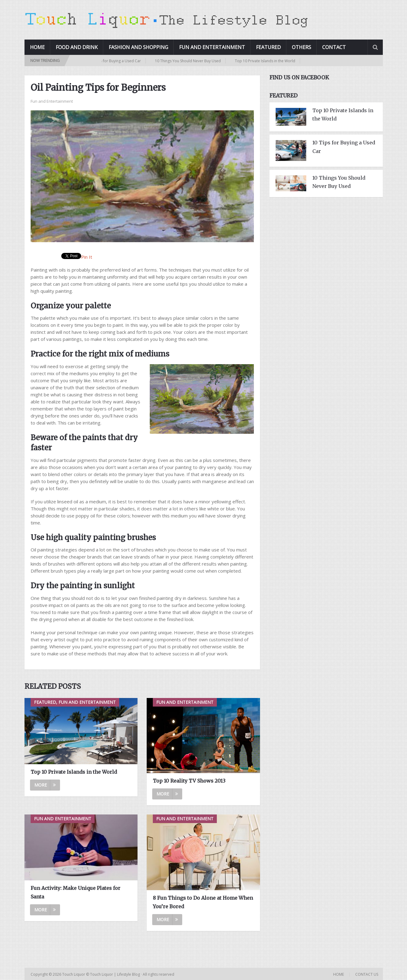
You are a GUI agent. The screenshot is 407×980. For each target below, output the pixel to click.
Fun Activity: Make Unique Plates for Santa (75, 892)
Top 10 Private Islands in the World (268, 61)
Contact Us (367, 974)
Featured (268, 47)
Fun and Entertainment (212, 47)
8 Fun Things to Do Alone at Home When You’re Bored (203, 902)
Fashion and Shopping (138, 47)
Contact (334, 47)
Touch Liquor (74, 974)
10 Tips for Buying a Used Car (118, 61)
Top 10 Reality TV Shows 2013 (189, 781)
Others (301, 47)
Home (37, 47)
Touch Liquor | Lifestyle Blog (115, 974)
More (45, 785)
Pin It (87, 257)
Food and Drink (77, 47)
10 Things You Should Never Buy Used (190, 61)
